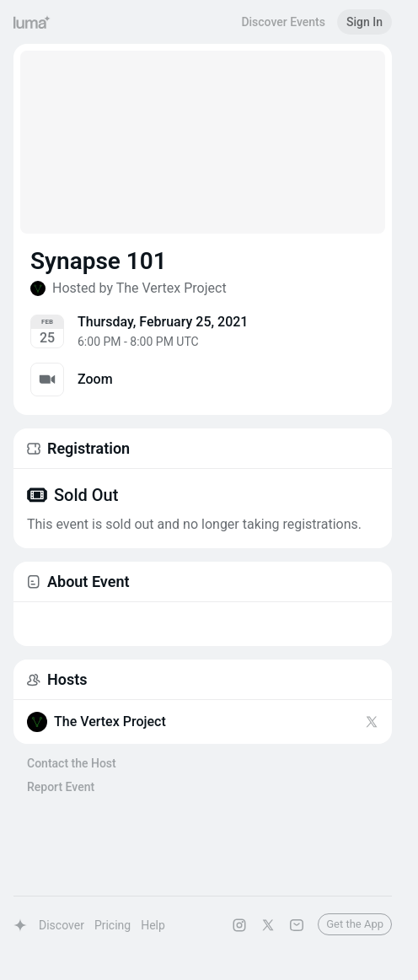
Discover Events (283, 22)
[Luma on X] (268, 925)
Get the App (355, 924)
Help (153, 925)
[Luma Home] (32, 22)
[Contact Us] (297, 925)
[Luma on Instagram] (239, 925)
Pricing (113, 925)
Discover (62, 925)
